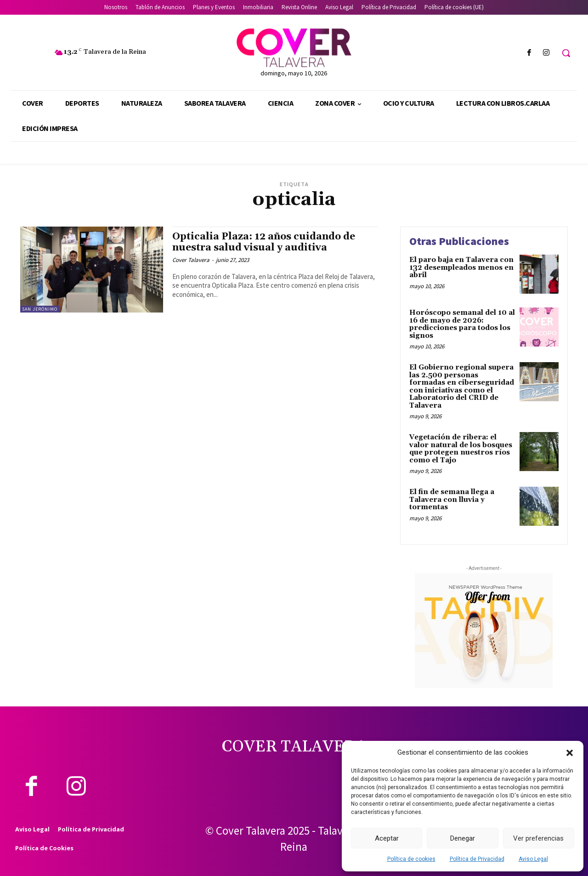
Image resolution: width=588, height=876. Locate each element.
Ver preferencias (538, 838)
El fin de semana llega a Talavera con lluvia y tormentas (452, 500)
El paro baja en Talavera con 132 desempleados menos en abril (461, 267)
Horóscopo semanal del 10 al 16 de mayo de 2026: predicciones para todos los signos (462, 324)
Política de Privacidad (477, 859)
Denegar (463, 838)
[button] (570, 753)
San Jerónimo (40, 309)
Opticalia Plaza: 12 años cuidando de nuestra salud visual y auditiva (264, 242)
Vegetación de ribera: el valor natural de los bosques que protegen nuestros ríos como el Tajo (461, 449)
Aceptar (387, 838)
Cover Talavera (191, 260)
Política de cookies (411, 859)
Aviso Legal (533, 859)
